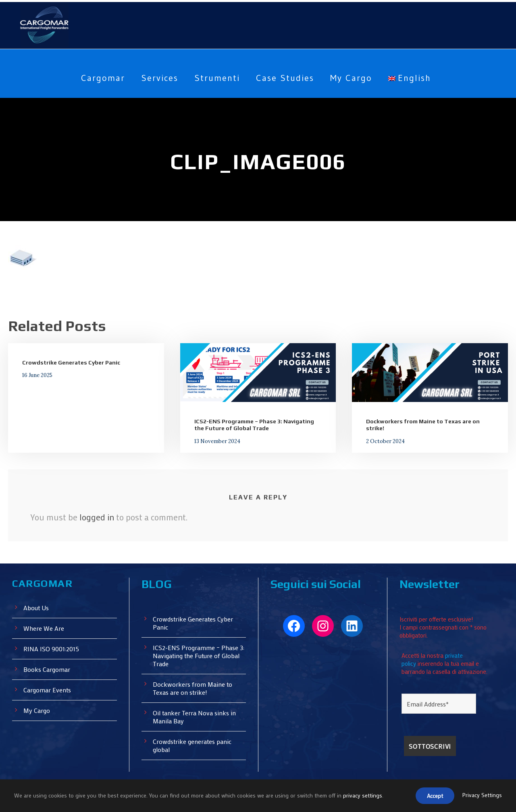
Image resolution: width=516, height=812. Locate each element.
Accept (433, 796)
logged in (97, 517)
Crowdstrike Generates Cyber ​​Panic (70, 362)
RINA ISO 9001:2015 (53, 648)
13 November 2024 (214, 441)
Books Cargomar (48, 669)
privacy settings (364, 796)
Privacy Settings (482, 796)
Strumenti (215, 78)
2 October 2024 (382, 441)
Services (156, 78)
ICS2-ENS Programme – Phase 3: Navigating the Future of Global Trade (254, 425)
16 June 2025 (36, 375)
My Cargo (355, 78)
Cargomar (97, 78)
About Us (37, 607)
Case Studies (285, 78)
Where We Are (44, 628)
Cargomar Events (49, 689)
